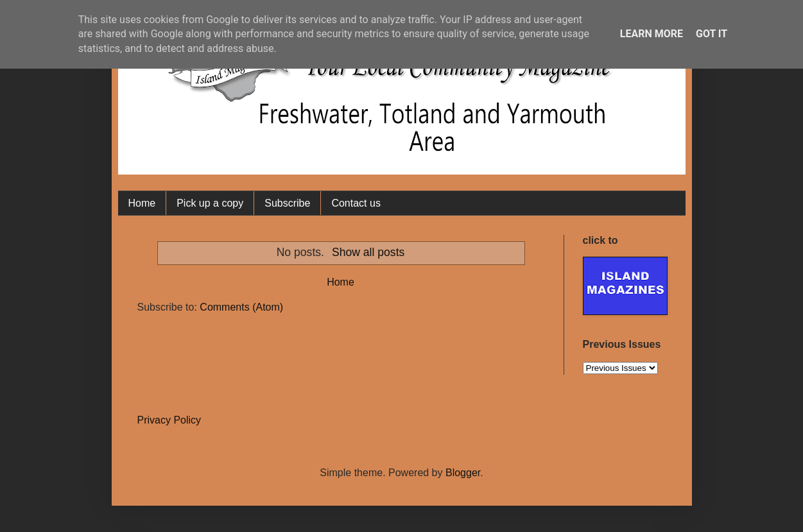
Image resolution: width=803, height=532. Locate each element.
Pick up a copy (210, 203)
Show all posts (368, 252)
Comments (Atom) (241, 307)
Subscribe (287, 203)
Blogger (463, 473)
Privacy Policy (169, 420)
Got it (712, 34)
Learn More (652, 34)
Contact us (356, 203)
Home (142, 203)
